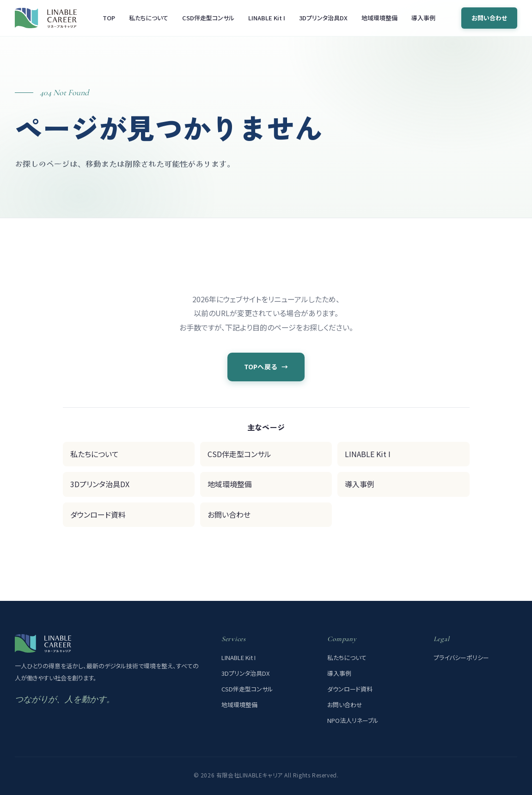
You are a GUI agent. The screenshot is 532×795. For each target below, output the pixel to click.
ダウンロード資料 (98, 514)
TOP (109, 18)
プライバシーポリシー (461, 657)
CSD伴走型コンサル (208, 18)
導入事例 (423, 18)
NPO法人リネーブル (353, 720)
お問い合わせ (489, 18)
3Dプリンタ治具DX (323, 18)
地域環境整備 (379, 18)
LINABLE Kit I (267, 18)
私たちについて (149, 18)
